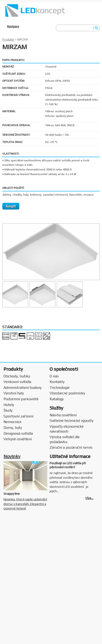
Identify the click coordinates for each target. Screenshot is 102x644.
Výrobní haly (14, 393)
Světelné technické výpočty (71, 421)
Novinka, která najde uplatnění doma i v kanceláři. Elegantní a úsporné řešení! (25, 504)
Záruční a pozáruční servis (71, 447)
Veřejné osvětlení (18, 439)
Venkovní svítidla (17, 382)
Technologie (60, 388)
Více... (89, 498)
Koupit (11, 206)
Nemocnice (12, 422)
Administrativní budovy (22, 388)
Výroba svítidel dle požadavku (65, 439)
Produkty (8, 39)
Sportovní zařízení (18, 416)
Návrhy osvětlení (63, 415)
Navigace (13, 26)
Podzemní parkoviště (21, 399)
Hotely (9, 405)
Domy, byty (13, 428)
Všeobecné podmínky (67, 393)
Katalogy (57, 399)
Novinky (12, 456)
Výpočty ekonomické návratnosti (67, 429)
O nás (54, 376)
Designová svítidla (18, 433)
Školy (8, 410)
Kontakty (57, 382)
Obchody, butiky (17, 376)
